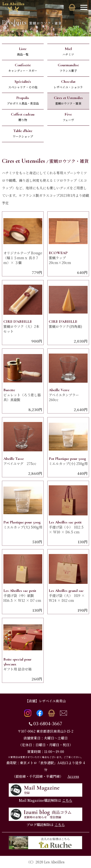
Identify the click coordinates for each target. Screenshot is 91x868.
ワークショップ (23, 133)
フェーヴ (68, 117)
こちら (67, 800)
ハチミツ (68, 51)
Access (73, 776)
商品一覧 (23, 51)
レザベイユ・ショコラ (68, 84)
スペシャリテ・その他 (23, 84)
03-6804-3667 (48, 723)
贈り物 (23, 117)
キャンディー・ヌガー (23, 68)
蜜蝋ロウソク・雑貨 (68, 100)
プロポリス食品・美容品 (23, 100)
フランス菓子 (68, 68)
